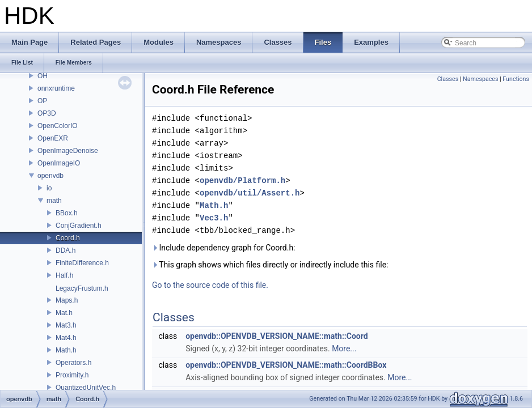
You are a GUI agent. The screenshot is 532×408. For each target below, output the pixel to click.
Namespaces (480, 79)
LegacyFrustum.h (82, 288)
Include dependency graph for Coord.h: (224, 248)
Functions (516, 79)
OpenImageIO (59, 163)
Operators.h (73, 363)
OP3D (47, 113)
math (54, 201)
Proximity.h (72, 375)
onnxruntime (56, 88)
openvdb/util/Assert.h (250, 193)
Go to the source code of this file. (210, 285)
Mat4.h (66, 338)
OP (42, 101)
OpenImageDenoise (68, 151)
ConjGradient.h (79, 226)
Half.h (64, 275)
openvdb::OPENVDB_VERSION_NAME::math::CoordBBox (286, 365)
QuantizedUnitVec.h (86, 388)
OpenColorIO (58, 126)
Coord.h (68, 238)
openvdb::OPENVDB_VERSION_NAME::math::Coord (277, 336)
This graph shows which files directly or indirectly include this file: (270, 265)
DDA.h (66, 250)
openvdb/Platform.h (242, 180)
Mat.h (64, 313)
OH (43, 76)
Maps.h (67, 300)
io (49, 188)
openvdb (50, 176)
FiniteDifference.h (82, 263)
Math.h (66, 350)
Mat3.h (66, 325)
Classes (448, 79)
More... (344, 348)
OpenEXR (53, 138)
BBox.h (67, 213)
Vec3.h (214, 218)
